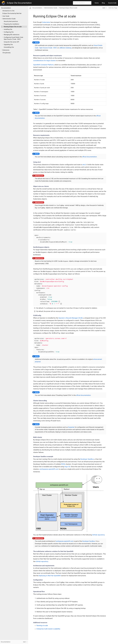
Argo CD (67, 467)
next (104, 8)
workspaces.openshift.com (49, 469)
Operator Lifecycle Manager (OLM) (71, 318)
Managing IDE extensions (12, 35)
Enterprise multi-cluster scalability (48, 629)
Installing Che (8, 29)
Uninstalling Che (9, 47)
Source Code (112, 3)
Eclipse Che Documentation (19, 3)
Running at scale (42, 625)
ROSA (63, 464)
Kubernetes (46, 22)
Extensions (6, 50)
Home (97, 3)
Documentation (6, 8)
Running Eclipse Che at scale (13, 27)
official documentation (89, 157)
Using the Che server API (11, 42)
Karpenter (71, 427)
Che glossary (6, 53)
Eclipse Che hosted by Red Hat (12, 13)
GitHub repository (98, 535)
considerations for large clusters (45, 61)
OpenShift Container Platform (43, 65)
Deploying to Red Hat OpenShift (50, 576)
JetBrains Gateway (65, 48)
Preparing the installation (11, 24)
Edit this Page (113, 8)
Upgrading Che (8, 45)
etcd (84, 165)
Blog (103, 3)
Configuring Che (9, 32)
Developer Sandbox (87, 459)
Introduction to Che (8, 11)
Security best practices (11, 21)
